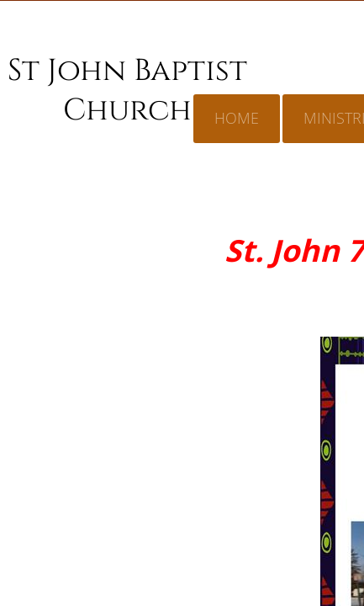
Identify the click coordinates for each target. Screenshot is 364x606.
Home (237, 118)
